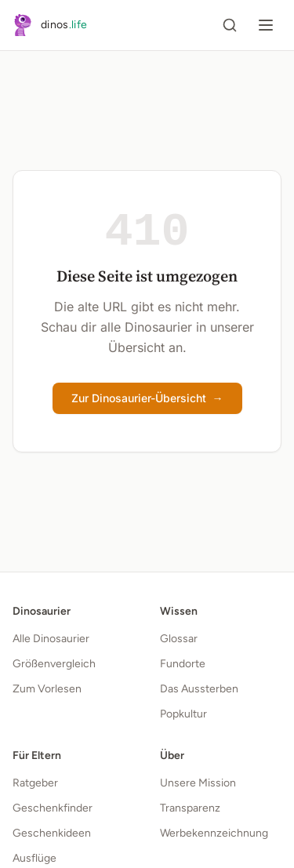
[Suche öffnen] (230, 25)
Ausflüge (34, 858)
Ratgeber (35, 783)
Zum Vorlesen (47, 689)
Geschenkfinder (53, 808)
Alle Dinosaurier (51, 639)
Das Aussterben (199, 689)
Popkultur (183, 714)
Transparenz (190, 808)
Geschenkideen (52, 833)
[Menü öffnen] (266, 25)
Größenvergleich (54, 664)
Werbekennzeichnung (214, 833)
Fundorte (183, 664)
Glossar (179, 639)
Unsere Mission (198, 783)
